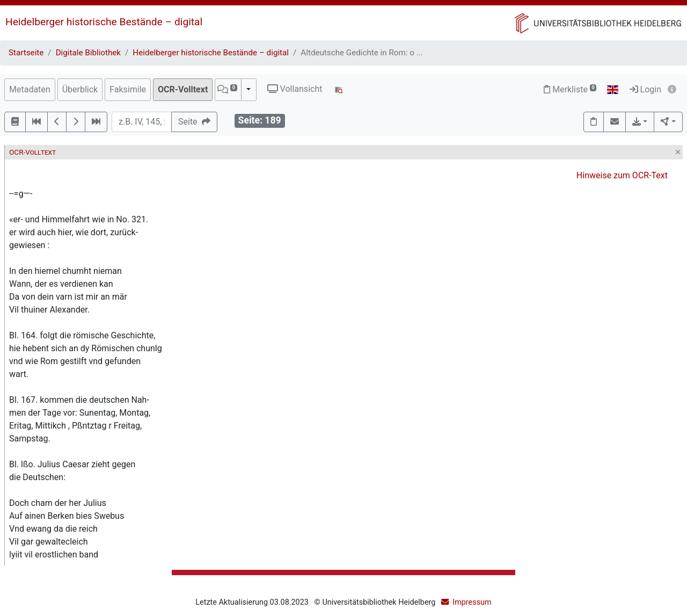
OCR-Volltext (183, 89)
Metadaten (30, 89)
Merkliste (570, 89)
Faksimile (128, 89)
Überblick (80, 89)
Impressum (472, 602)
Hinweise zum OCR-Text (622, 175)
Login (645, 89)
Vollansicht (295, 89)
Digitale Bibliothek (88, 53)
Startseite (26, 53)
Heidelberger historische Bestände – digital (104, 22)
